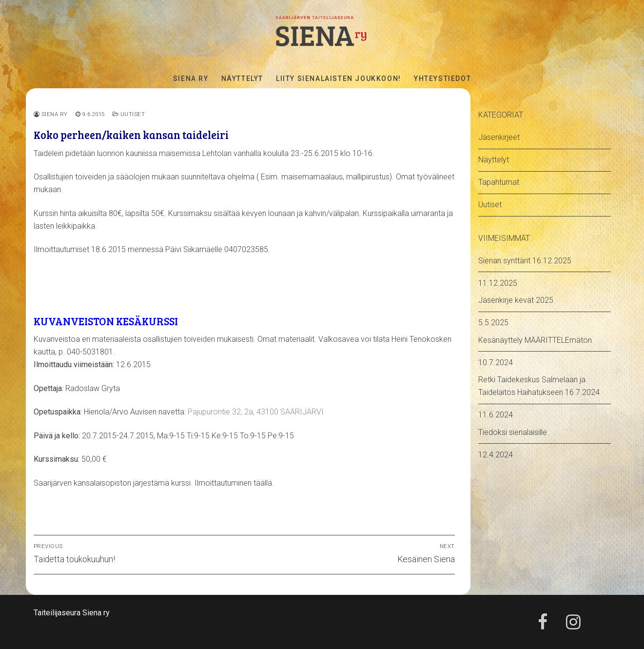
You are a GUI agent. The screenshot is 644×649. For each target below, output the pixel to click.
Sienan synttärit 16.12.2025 (525, 261)
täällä (263, 483)
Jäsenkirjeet (499, 137)
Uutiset (129, 114)
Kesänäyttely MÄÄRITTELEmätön (535, 340)
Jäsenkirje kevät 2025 (516, 300)
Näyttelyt (494, 160)
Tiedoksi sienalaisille (513, 432)
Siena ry (51, 114)
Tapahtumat (499, 182)
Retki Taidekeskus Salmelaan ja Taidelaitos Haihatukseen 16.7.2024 (539, 386)
